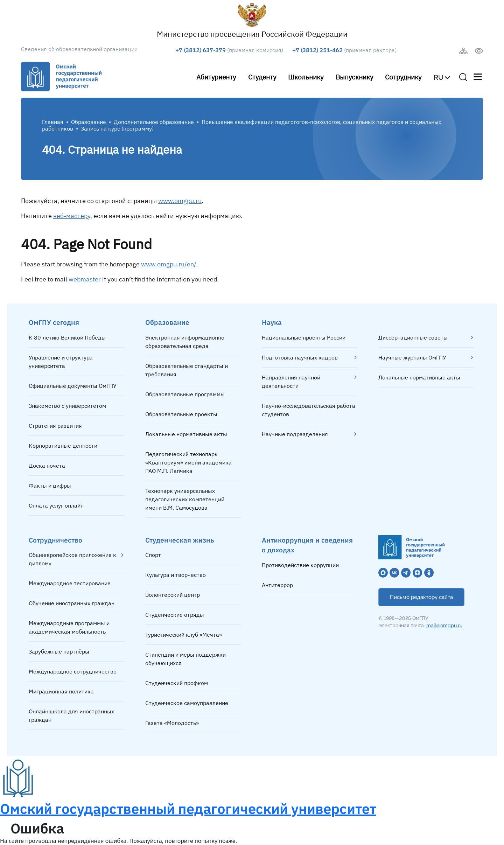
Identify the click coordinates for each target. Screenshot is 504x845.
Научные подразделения (295, 434)
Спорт (153, 555)
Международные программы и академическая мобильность (69, 627)
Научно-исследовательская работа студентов (309, 410)
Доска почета (47, 466)
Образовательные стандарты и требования (187, 370)
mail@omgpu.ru (444, 626)
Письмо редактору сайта (421, 597)
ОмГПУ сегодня (54, 322)
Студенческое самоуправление (187, 703)
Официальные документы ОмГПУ (73, 386)
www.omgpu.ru (180, 201)
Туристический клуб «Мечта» (184, 635)
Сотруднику (403, 77)
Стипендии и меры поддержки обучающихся (185, 659)
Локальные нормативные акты (186, 434)
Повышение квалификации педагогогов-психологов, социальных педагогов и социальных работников (242, 125)
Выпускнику (354, 77)
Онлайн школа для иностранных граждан (71, 715)
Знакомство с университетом (67, 406)
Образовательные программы (185, 394)
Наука (272, 322)
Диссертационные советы (413, 337)
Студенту (262, 77)
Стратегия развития (55, 426)
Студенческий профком (177, 683)
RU (439, 77)
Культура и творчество (176, 575)
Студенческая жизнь (180, 540)
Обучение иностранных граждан (72, 603)
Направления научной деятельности (291, 382)
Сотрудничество (55, 540)
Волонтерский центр (173, 595)
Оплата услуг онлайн (56, 505)
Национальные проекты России (304, 337)
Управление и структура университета (61, 362)
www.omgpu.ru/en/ (169, 264)
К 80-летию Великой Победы (67, 337)
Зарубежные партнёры (59, 651)
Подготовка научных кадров (300, 357)
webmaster (85, 279)
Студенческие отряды (175, 615)
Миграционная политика (61, 691)
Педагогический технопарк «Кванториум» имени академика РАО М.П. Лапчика (188, 462)
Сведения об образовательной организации (79, 49)
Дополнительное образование (154, 122)
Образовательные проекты (181, 414)
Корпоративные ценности (63, 446)
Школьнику (306, 77)
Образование (89, 122)
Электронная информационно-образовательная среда (186, 342)
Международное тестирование (70, 583)
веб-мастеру (72, 216)
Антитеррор (277, 585)
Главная (53, 122)
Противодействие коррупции (300, 565)
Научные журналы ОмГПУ (412, 357)
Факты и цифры (50, 486)
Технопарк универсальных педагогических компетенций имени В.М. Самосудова (185, 499)
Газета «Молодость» (172, 723)
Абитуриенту (216, 77)
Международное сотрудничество (73, 671)
